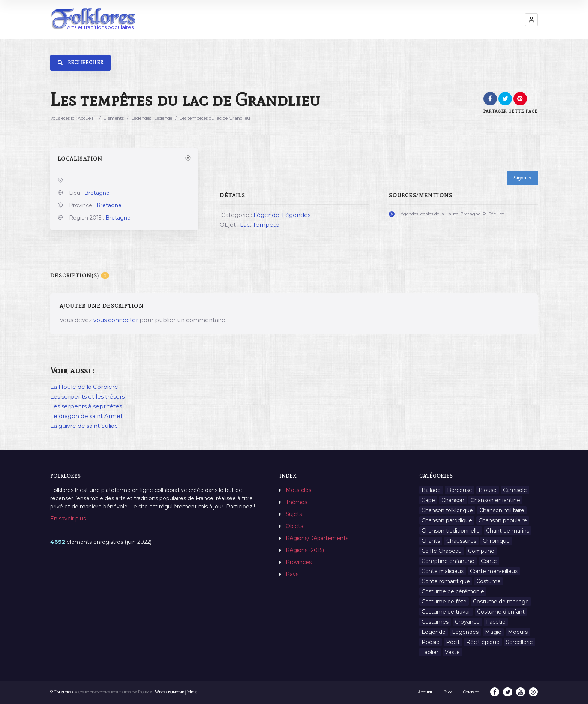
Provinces (299, 562)
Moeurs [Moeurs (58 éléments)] (518, 632)
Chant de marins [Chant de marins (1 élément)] (508, 531)
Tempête (266, 225)
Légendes (141, 118)
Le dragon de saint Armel (86, 416)
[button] (531, 20)
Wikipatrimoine (169, 692)
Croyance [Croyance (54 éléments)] (467, 622)
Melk (192, 692)
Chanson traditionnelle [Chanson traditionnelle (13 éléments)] (451, 531)
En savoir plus (68, 519)
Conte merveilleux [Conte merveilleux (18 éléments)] (494, 571)
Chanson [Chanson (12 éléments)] (453, 500)
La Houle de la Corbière (84, 387)
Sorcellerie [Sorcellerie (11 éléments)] (519, 642)
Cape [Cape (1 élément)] (428, 500)
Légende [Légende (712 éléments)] (433, 632)
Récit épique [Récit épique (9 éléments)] (483, 642)
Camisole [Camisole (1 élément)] (515, 490)
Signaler (523, 178)
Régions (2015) (305, 550)
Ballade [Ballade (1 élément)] (431, 490)
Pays (292, 574)
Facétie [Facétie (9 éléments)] (496, 622)
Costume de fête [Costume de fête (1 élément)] (444, 602)
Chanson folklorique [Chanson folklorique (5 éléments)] (447, 510)
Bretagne (97, 193)
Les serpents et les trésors (87, 396)
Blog (448, 692)
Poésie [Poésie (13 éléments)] (430, 642)
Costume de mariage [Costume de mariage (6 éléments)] (501, 602)
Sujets (294, 514)
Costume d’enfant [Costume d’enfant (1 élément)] (501, 612)
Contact (471, 692)
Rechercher (80, 62)
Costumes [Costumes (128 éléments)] (435, 622)
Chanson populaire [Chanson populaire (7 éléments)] (503, 520)
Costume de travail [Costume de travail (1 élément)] (446, 612)
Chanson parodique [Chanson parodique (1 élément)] (447, 520)
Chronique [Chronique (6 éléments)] (496, 541)
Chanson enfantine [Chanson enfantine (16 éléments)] (495, 500)
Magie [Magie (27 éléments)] (493, 632)
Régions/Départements (317, 538)
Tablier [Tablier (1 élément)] (430, 652)
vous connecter (116, 320)
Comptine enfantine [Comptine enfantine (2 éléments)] (448, 561)
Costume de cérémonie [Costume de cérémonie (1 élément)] (453, 591)
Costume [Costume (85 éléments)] (488, 581)
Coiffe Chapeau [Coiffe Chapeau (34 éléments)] (442, 551)
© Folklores (62, 692)
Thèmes (296, 502)
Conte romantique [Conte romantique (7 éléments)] (446, 581)
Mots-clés (298, 490)
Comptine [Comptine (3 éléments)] (481, 551)
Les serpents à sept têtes (86, 406)
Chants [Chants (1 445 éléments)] (431, 541)
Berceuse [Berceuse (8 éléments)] (460, 490)
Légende (163, 118)
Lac (245, 225)
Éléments (114, 118)
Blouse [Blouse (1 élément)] (487, 490)
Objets (294, 526)
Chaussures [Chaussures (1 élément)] (461, 541)
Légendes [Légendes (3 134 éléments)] (465, 632)
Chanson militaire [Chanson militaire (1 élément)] (502, 510)
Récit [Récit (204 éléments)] (453, 642)
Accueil (85, 118)
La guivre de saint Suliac (84, 426)
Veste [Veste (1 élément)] (452, 652)
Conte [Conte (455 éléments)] (489, 561)
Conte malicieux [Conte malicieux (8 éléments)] (442, 571)
